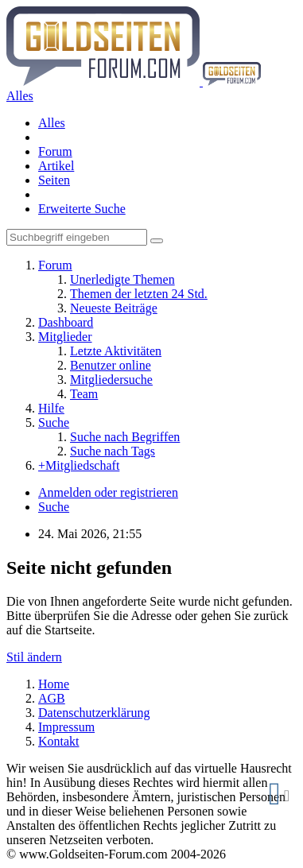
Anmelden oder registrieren (108, 492)
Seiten (54, 180)
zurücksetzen (287, 800)
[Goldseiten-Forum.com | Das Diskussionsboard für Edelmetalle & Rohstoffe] (134, 81)
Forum (55, 151)
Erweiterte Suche (82, 209)
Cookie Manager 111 (275, 799)
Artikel (56, 166)
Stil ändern (34, 657)
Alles (52, 123)
